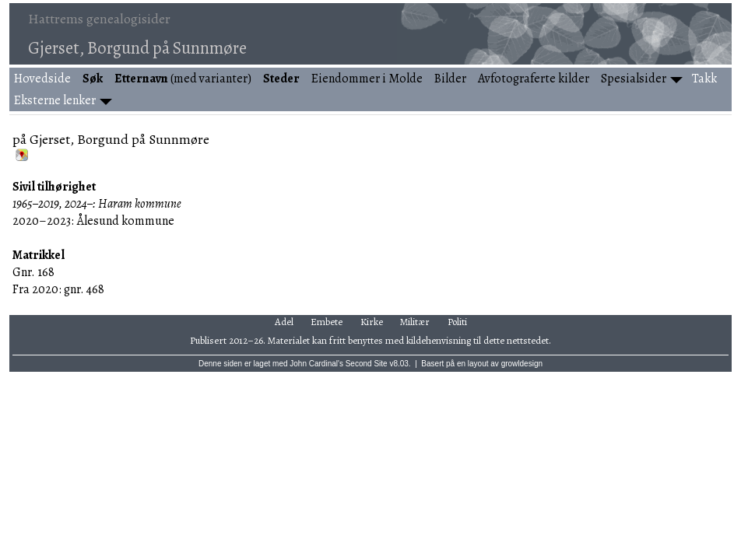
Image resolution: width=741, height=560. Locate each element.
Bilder (450, 79)
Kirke (372, 322)
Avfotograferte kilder (534, 79)
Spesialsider (634, 79)
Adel (284, 322)
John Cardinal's (316, 364)
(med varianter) (183, 79)
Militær (415, 322)
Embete (327, 322)
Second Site (367, 364)
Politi (457, 322)
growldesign (522, 364)
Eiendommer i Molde (367, 79)
